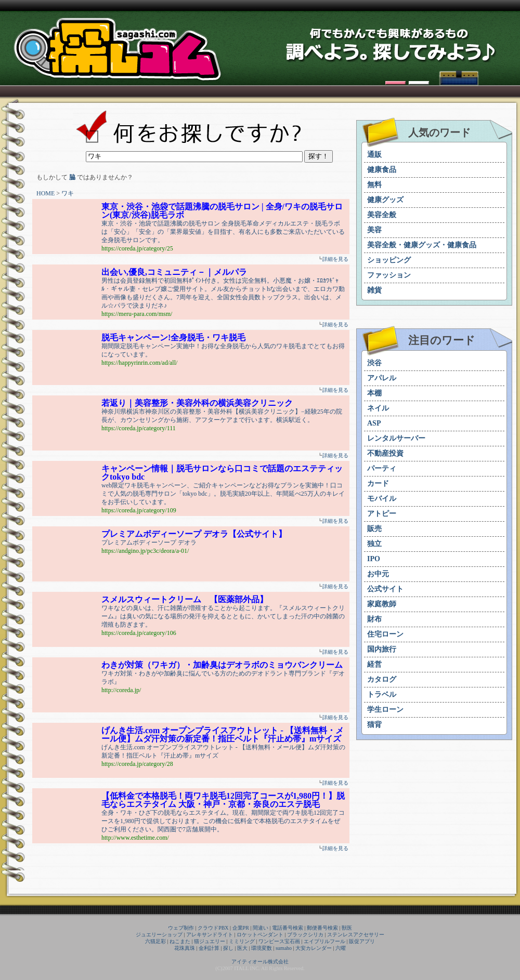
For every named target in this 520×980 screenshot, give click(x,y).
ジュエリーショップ (159, 935)
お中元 (378, 574)
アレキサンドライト (210, 935)
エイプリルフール (324, 941)
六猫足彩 (155, 941)
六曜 (341, 948)
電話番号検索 (288, 928)
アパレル (382, 378)
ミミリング (242, 941)
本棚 (374, 393)
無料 (374, 185)
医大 (242, 948)
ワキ (68, 193)
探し (228, 948)
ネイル (378, 408)
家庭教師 (382, 604)
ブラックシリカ (305, 935)
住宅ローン (385, 634)
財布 (374, 619)
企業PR (241, 928)
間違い (261, 928)
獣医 (347, 928)
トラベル (382, 694)
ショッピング (389, 260)
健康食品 (382, 170)
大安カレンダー (314, 948)
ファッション (389, 275)
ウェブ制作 (181, 928)
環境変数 (262, 948)
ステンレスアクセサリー (356, 935)
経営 (374, 664)
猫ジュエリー (210, 941)
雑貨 (374, 290)
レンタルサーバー (396, 438)
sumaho (284, 948)
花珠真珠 (185, 948)
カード (378, 484)
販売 (374, 529)
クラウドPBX (213, 928)
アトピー (382, 514)
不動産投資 (385, 453)
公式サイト (385, 589)
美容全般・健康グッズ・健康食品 (422, 245)
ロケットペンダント (260, 935)
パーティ (382, 468)
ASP (374, 423)
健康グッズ (385, 200)
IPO (374, 559)
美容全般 (382, 215)
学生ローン (385, 710)
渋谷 (374, 363)
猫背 (374, 725)
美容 (374, 230)
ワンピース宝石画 (279, 941)
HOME (45, 193)
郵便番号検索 (322, 928)
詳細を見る (335, 259)
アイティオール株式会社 (260, 962)
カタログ (382, 679)
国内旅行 (382, 649)
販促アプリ (362, 941)
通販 (374, 155)
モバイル (382, 499)
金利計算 (209, 948)
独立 (374, 544)
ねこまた (180, 941)
